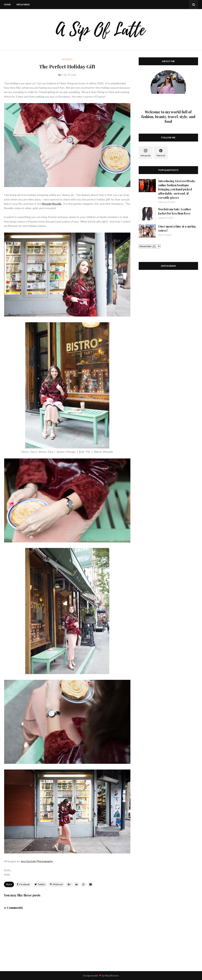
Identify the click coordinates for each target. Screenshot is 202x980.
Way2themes (112, 976)
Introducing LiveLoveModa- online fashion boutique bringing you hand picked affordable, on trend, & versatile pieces (177, 189)
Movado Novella (52, 204)
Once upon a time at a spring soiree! (177, 228)
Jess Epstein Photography (37, 861)
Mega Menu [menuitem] (23, 4)
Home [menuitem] (7, 4)
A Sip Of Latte (69, 75)
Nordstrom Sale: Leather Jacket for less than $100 (175, 211)
